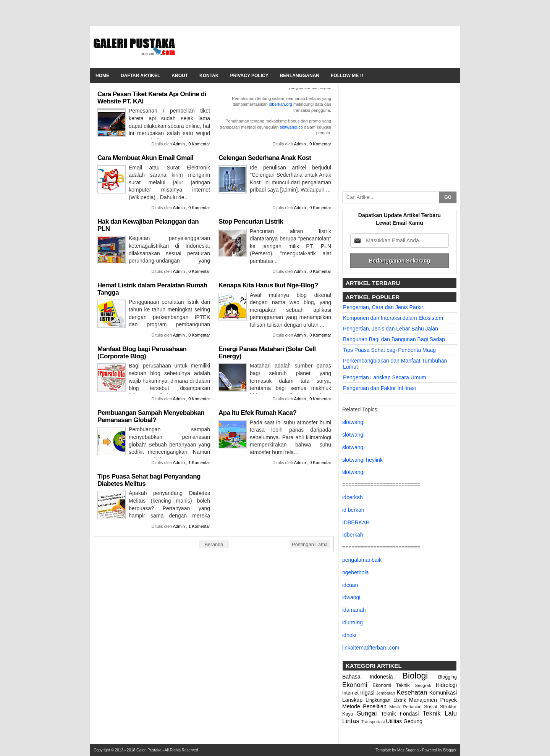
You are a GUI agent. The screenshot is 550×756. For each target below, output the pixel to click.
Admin (180, 144)
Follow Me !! (347, 76)
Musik (396, 707)
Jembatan (386, 693)
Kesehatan (413, 692)
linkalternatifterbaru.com (371, 648)
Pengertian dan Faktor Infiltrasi (379, 388)
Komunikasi (443, 693)
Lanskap (354, 700)
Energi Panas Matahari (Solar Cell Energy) (267, 353)
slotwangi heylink (362, 460)
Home (102, 76)
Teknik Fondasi (402, 714)
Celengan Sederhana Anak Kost (265, 158)
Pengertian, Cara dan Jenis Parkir (383, 307)
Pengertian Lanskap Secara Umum (385, 377)
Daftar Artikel (140, 76)
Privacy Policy (249, 76)
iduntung (353, 622)
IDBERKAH (356, 522)
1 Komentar (199, 463)
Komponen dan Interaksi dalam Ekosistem (393, 318)
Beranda (214, 544)
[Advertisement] (317, 47)
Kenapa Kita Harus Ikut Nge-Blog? (268, 285)
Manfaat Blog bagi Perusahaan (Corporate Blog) (142, 353)
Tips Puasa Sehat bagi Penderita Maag (389, 350)
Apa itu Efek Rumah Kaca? (257, 413)
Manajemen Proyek (433, 700)
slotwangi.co (291, 127)
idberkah (353, 497)
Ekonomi (357, 685)
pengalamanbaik (362, 560)
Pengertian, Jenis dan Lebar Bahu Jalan (391, 329)
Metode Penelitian (366, 706)
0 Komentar (199, 144)
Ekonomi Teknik (393, 685)
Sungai (369, 713)
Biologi (420, 676)
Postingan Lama (310, 544)
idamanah (354, 610)
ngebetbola (355, 572)
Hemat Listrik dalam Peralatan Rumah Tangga (152, 289)
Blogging (447, 677)
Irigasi (368, 693)
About (180, 76)
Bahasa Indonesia (372, 677)
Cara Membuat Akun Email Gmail (145, 158)
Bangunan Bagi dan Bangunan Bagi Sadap (394, 339)
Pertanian (414, 707)
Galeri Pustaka (149, 750)
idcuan (350, 585)
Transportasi (373, 722)
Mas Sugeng (408, 750)
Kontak (209, 76)
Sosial (432, 707)
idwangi (351, 597)
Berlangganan (300, 76)
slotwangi (353, 422)
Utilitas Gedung (404, 721)
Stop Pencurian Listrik (251, 222)
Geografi (425, 685)
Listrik (401, 700)
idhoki (349, 635)
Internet (351, 693)
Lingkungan (379, 700)
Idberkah (353, 535)
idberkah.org (281, 104)
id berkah (353, 510)
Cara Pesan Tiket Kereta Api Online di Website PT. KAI (152, 98)
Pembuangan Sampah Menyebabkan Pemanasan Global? (151, 416)
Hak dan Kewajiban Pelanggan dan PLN (148, 225)
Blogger (450, 750)
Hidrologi (446, 685)
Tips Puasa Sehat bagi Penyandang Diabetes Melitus (149, 480)
